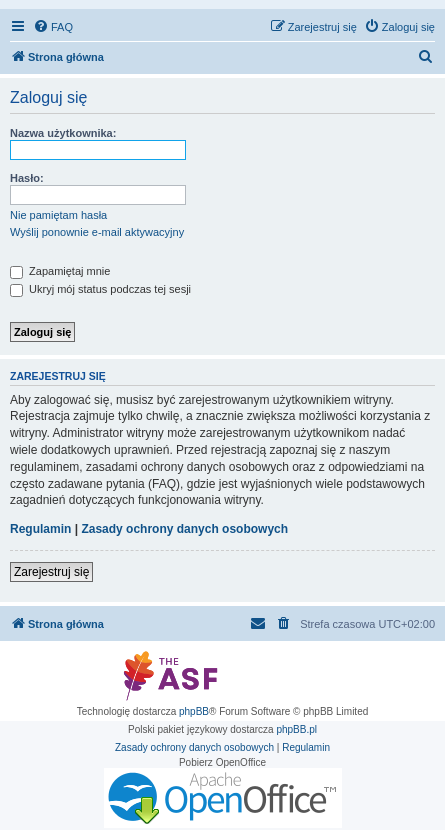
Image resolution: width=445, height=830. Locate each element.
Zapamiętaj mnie (60, 271)
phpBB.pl (296, 729)
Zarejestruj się (51, 572)
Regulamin (40, 529)
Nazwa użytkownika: (63, 133)
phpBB (194, 711)
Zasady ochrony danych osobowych (184, 529)
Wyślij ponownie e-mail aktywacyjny (97, 232)
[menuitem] (53, 27)
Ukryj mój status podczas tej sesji (100, 289)
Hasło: (27, 178)
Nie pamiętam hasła (58, 215)
